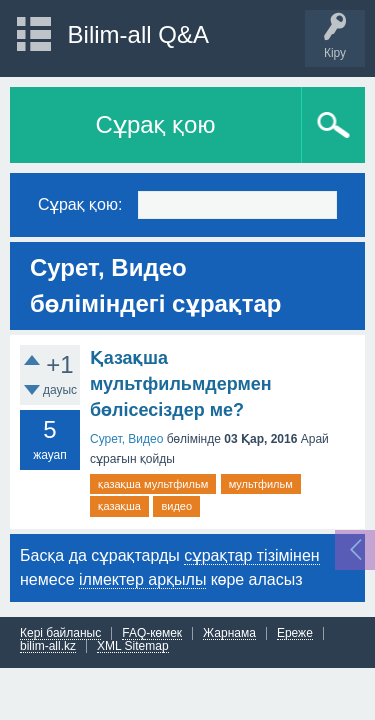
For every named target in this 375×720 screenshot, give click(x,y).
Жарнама (229, 633)
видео (176, 506)
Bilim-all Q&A (138, 34)
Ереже (295, 633)
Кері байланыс (60, 633)
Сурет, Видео (126, 439)
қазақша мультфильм (153, 484)
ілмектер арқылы (142, 579)
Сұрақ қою (156, 124)
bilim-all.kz (48, 646)
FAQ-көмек (152, 633)
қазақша (119, 506)
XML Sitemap (133, 646)
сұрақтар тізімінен (251, 555)
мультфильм (261, 484)
